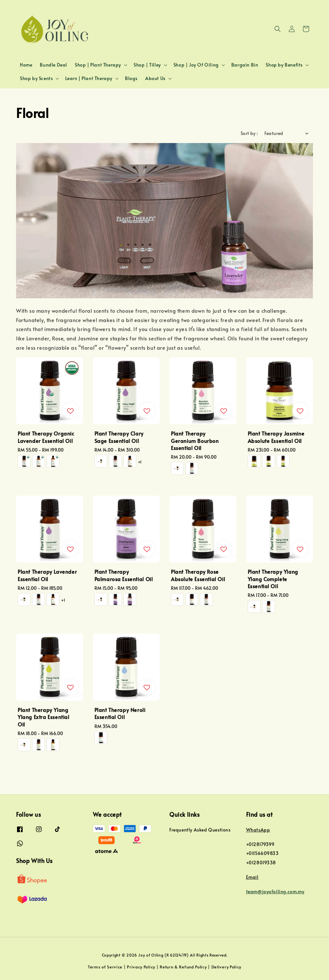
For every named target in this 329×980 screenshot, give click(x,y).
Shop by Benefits (284, 65)
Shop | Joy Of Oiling (196, 65)
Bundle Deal (53, 65)
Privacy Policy (141, 967)
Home (26, 65)
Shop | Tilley (147, 65)
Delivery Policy (227, 967)
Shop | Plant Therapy (98, 65)
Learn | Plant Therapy (89, 78)
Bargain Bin (245, 65)
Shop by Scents (36, 78)
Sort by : (249, 133)
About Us (155, 78)
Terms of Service (105, 967)
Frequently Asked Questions (200, 830)
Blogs (131, 78)
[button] (278, 29)
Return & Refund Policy (183, 967)
